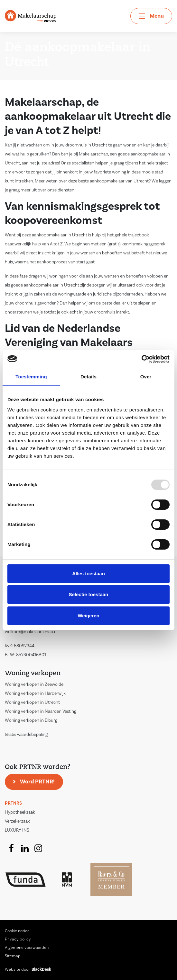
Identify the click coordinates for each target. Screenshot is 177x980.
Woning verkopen (33, 674)
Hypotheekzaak (20, 812)
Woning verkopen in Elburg (31, 720)
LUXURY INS (17, 830)
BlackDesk (41, 969)
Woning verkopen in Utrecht (32, 702)
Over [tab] (146, 377)
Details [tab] (88, 377)
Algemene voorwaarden (27, 948)
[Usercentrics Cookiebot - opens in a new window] (141, 359)
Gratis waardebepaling (26, 735)
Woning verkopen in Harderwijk (35, 693)
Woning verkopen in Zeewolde (34, 684)
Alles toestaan (88, 574)
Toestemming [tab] (31, 377)
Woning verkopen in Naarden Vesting (41, 711)
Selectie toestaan (89, 594)
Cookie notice (17, 931)
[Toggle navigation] (151, 16)
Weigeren (88, 616)
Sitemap (13, 956)
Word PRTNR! (37, 782)
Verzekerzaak (17, 821)
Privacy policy (18, 939)
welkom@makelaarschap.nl (31, 632)
